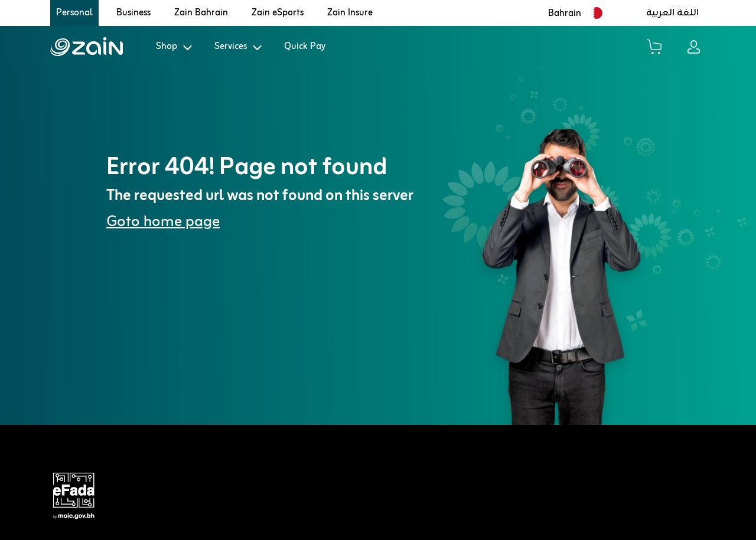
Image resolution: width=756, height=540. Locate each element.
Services (231, 47)
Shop (167, 47)
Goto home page (163, 222)
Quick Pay (305, 47)
